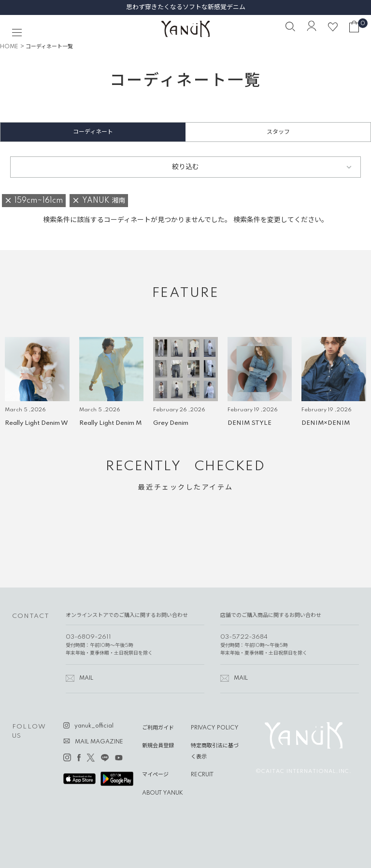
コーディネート (93, 132)
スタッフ (278, 132)
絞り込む (185, 167)
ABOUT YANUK (163, 793)
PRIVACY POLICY (215, 728)
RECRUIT (202, 775)
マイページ (155, 775)
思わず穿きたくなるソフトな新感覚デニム (186, 7)
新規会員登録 (158, 746)
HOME (9, 47)
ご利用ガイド (158, 728)
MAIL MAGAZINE (99, 742)
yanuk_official (94, 726)
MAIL (86, 678)
